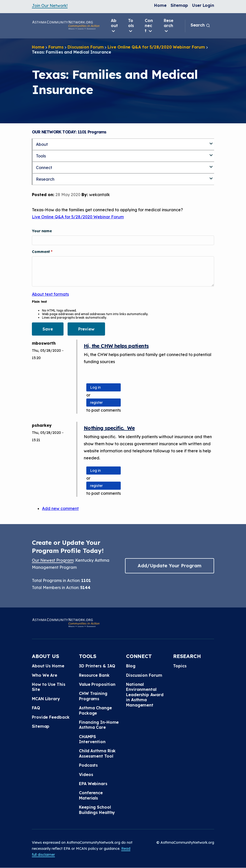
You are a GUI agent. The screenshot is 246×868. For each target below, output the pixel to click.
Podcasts (88, 765)
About (114, 26)
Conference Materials (91, 795)
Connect (149, 26)
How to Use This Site (49, 687)
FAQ (36, 708)
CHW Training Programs (93, 696)
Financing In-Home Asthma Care (99, 725)
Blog (131, 666)
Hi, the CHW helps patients (116, 346)
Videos (86, 775)
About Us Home (48, 666)
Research (169, 26)
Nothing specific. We (109, 428)
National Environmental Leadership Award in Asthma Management (145, 695)
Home (160, 5)
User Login (203, 5)
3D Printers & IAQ (97, 666)
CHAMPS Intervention (92, 739)
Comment (41, 252)
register (96, 403)
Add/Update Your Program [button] (170, 566)
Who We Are (45, 675)
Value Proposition (97, 684)
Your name (42, 231)
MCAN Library (46, 699)
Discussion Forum (86, 47)
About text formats (50, 294)
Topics (180, 666)
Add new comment (60, 508)
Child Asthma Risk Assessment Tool (97, 753)
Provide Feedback (51, 717)
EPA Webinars (93, 784)
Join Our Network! (50, 6)
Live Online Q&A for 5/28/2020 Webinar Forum (156, 47)
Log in (95, 387)
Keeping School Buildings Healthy (97, 810)
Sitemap (179, 5)
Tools (131, 26)
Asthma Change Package (95, 710)
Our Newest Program (53, 560)
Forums (56, 47)
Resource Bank (94, 675)
